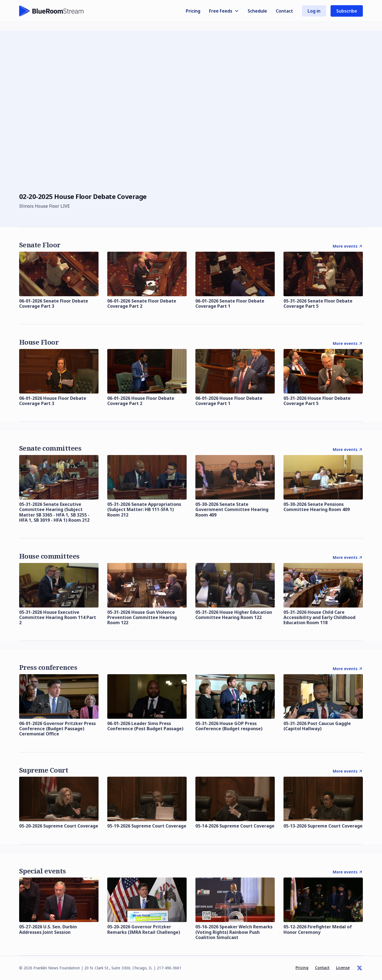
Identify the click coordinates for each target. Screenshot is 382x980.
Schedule (257, 11)
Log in (314, 11)
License (343, 968)
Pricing (193, 11)
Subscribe (347, 11)
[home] (51, 11)
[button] (224, 11)
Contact (284, 11)
